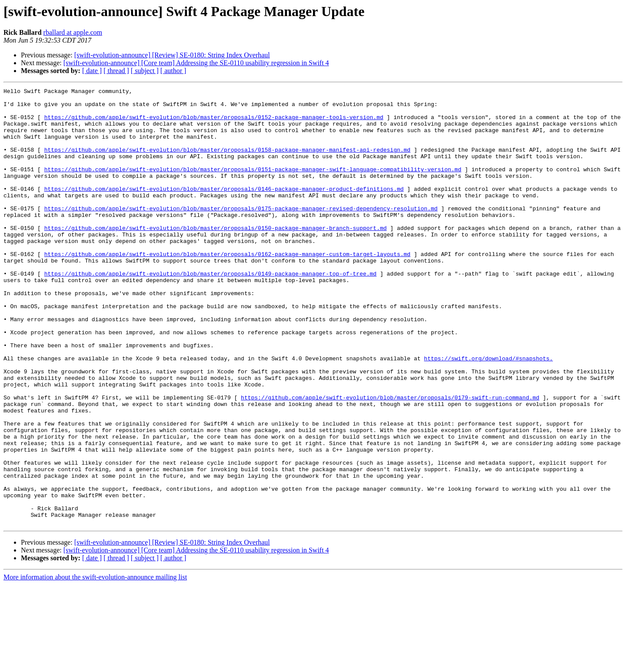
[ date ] (92, 71)
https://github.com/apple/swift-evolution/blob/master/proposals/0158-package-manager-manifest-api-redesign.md (227, 163)
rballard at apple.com (73, 32)
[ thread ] (116, 71)
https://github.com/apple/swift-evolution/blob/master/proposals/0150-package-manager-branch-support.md (216, 256)
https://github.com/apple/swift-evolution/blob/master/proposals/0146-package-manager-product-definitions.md (224, 210)
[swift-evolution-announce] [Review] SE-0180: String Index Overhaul (172, 55)
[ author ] (173, 71)
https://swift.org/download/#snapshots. (488, 413)
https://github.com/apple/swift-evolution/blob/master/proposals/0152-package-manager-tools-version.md (214, 123)
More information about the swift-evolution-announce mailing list (95, 664)
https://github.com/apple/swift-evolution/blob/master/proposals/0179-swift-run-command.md (390, 460)
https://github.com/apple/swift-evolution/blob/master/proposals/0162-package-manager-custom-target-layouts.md (227, 288)
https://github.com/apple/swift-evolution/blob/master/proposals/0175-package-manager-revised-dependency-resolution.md (241, 233)
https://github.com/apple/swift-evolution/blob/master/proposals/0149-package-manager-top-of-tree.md (210, 311)
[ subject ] (145, 71)
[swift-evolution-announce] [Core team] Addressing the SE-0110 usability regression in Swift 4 (196, 63)
